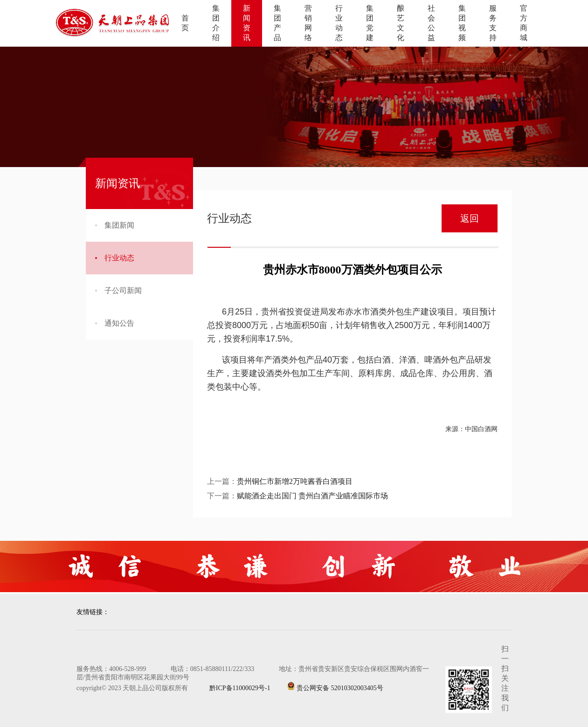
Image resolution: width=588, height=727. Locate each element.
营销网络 (308, 23)
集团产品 (277, 23)
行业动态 (339, 23)
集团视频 (462, 23)
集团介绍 (216, 23)
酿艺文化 (401, 23)
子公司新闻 (118, 290)
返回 (470, 218)
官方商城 (524, 23)
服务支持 (493, 23)
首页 (185, 23)
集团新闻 (115, 225)
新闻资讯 (247, 23)
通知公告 (115, 323)
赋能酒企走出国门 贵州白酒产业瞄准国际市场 (312, 496)
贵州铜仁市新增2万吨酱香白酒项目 (295, 481)
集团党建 (370, 23)
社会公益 (431, 23)
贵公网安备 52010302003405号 (335, 686)
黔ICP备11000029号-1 (232, 688)
